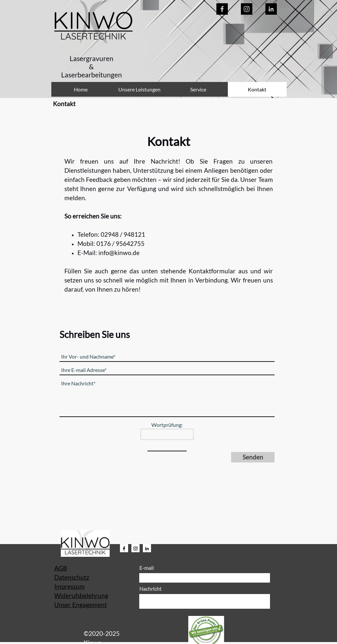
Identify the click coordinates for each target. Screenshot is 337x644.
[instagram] (247, 9)
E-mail (146, 568)
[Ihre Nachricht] (167, 398)
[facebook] (222, 9)
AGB (61, 568)
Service (198, 89)
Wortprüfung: (167, 425)
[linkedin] (271, 9)
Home (81, 89)
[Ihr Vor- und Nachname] (167, 357)
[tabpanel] (92, 67)
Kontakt (257, 89)
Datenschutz (72, 577)
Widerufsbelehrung (81, 596)
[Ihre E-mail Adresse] (167, 370)
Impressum (69, 587)
